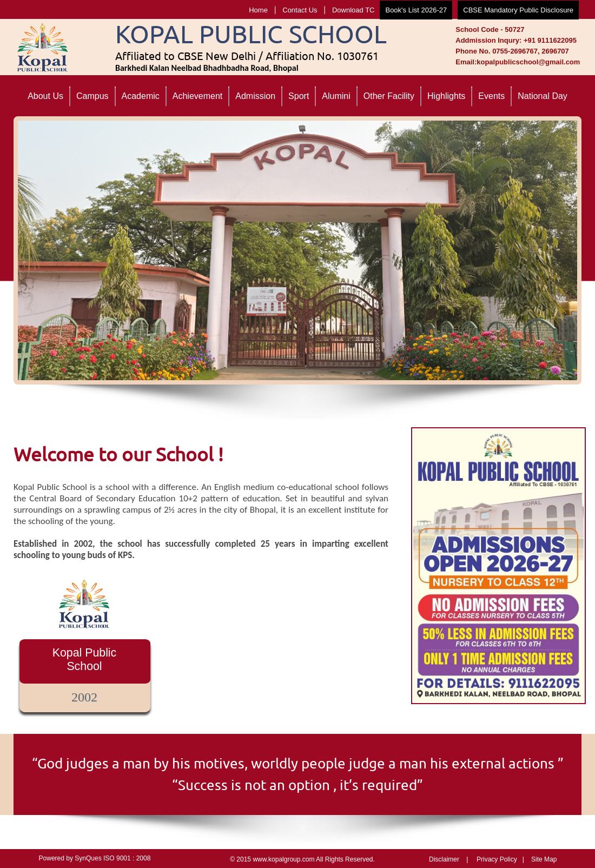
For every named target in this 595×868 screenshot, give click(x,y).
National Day (543, 96)
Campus (92, 96)
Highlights (446, 96)
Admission (255, 96)
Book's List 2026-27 (416, 10)
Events (491, 96)
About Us (45, 96)
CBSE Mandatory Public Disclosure (518, 10)
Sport (299, 96)
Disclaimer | (448, 859)
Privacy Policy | (500, 859)
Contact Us (300, 10)
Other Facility (389, 96)
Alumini (336, 96)
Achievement (198, 96)
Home (258, 10)
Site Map (544, 859)
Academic (141, 96)
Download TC (353, 10)
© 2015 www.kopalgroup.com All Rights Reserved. (302, 859)
